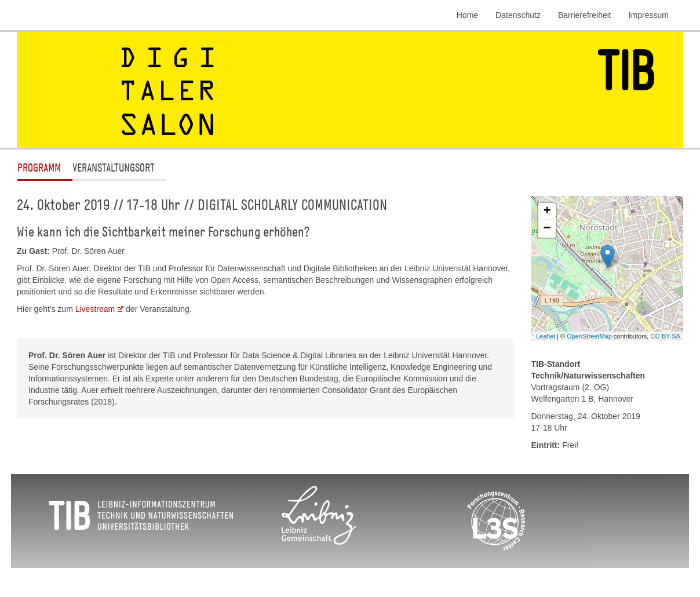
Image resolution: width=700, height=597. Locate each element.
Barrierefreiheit (585, 15)
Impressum (649, 15)
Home (467, 15)
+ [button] (547, 212)
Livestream (95, 309)
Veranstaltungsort (114, 167)
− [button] (547, 229)
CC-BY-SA (665, 336)
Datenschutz (518, 15)
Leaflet (546, 336)
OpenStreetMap (589, 336)
